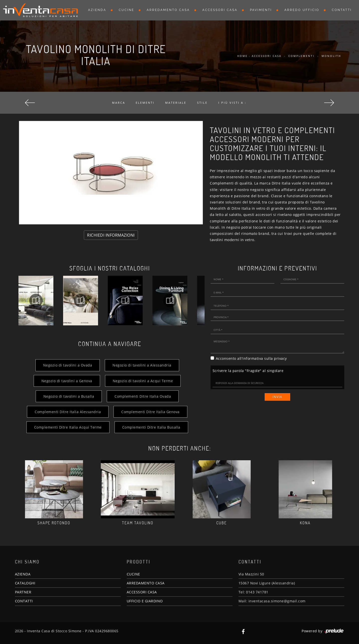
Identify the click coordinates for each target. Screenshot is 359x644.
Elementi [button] (145, 103)
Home (242, 56)
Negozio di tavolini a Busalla (69, 396)
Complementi (301, 56)
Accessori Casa (220, 10)
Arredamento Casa (168, 10)
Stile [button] (202, 103)
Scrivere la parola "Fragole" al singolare (248, 371)
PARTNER (23, 592)
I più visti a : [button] (232, 103)
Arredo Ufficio (302, 10)
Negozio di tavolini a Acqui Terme (143, 381)
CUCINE (133, 574)
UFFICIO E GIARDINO (145, 601)
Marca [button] (119, 103)
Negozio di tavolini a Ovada (68, 365)
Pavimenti (261, 10)
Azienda (97, 10)
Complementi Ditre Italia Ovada (143, 396)
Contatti (342, 10)
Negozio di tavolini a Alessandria (142, 365)
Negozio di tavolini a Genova (67, 381)
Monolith (331, 56)
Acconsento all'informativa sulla (251, 358)
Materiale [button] (176, 103)
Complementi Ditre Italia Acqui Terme (68, 427)
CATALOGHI (25, 583)
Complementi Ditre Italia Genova (150, 412)
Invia (277, 397)
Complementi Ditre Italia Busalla (151, 427)
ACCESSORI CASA (142, 592)
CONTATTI (24, 601)
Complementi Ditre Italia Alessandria (68, 412)
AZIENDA (23, 574)
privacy (280, 358)
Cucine (126, 10)
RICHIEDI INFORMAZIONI (111, 235)
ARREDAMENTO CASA (146, 583)
